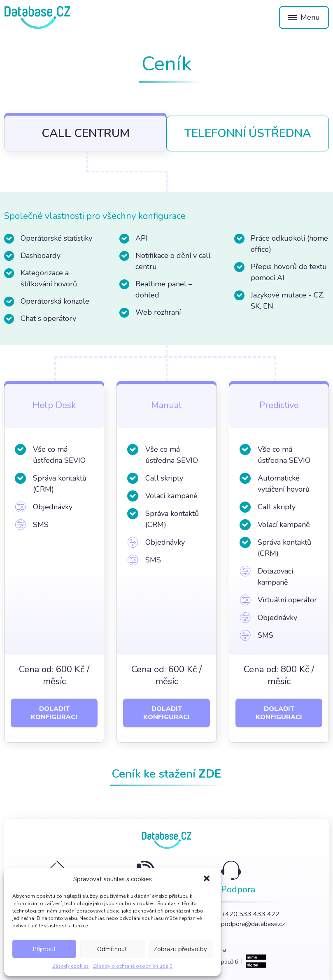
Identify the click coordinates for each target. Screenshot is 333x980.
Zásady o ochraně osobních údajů (133, 966)
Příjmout (44, 949)
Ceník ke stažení (166, 774)
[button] (207, 879)
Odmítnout (112, 949)
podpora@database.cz (253, 924)
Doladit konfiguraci (54, 713)
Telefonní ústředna (248, 133)
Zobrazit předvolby (180, 949)
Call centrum (86, 133)
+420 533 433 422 (250, 914)
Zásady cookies (71, 966)
